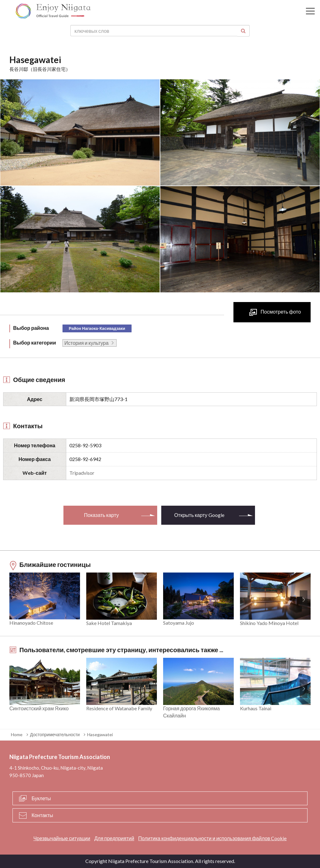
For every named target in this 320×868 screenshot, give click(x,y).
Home (17, 734)
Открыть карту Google (199, 515)
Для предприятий (114, 838)
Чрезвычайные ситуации (62, 838)
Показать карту (101, 515)
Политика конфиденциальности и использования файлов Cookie (212, 838)
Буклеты (41, 798)
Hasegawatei (100, 734)
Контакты (42, 815)
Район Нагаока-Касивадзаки (97, 328)
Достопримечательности (55, 734)
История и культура (86, 343)
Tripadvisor (82, 473)
